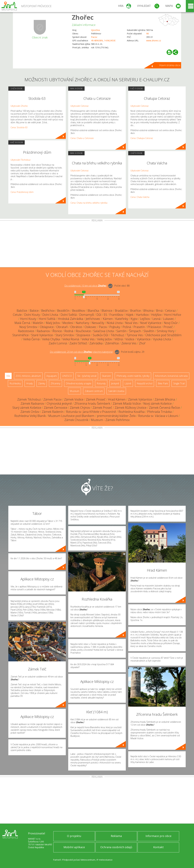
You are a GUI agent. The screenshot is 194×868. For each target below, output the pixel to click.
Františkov (116, 315)
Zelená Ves (129, 343)
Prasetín (139, 327)
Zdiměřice (112, 343)
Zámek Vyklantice (140, 399)
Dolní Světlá (69, 315)
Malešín (38, 323)
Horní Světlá (47, 319)
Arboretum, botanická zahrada (171, 376)
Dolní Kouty (32, 315)
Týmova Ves (135, 335)
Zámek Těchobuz (29, 399)
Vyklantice (144, 339)
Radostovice (26, 331)
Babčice (22, 311)
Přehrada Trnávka (159, 412)
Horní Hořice (173, 315)
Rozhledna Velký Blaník (30, 416)
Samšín (121, 331)
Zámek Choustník (76, 420)
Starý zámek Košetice (27, 408)
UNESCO (67, 376)
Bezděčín (63, 311)
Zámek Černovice (56, 408)
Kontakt (158, 847)
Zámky (42, 383)
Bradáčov (121, 311)
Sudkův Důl (100, 335)
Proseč (168, 327)
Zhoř (142, 343)
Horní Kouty (28, 319)
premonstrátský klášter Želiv (116, 416)
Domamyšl (87, 315)
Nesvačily (98, 323)
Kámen (108, 319)
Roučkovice (83, 331)
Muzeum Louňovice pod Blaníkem (71, 416)
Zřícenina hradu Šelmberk (92, 403)
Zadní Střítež (78, 343)
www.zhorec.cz (154, 40)
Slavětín (149, 331)
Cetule (17, 315)
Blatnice (107, 311)
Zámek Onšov (30, 412)
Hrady (29, 383)
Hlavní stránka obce (170, 65)
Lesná (156, 319)
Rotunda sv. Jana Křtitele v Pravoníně (91, 412)
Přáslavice (154, 327)
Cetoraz (170, 311)
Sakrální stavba (116, 391)
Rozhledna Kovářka (132, 412)
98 (147, 34)
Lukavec (169, 319)
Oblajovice (47, 327)
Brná (159, 311)
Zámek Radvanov (32, 403)
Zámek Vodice (74, 399)
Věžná (119, 339)
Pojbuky (115, 327)
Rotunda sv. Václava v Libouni (158, 416)
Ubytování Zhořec (19, 106)
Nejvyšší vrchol (145, 383)
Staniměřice (21, 335)
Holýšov (156, 315)
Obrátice (76, 327)
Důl (99, 315)
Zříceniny (55, 383)
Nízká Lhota (115, 323)
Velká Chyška (51, 339)
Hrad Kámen (117, 399)
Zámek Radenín (53, 412)
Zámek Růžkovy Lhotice (131, 408)
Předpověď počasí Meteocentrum (79, 860)
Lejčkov (145, 319)
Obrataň (62, 327)
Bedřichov (48, 311)
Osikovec (90, 327)
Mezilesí (68, 323)
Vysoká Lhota (162, 339)
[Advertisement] (97, 244)
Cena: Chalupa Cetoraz (142, 138)
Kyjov (134, 319)
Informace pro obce (158, 836)
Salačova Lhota (104, 331)
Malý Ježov (53, 323)
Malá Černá (22, 323)
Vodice (130, 339)
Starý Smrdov (65, 335)
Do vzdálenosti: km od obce (85, 286)
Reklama (116, 836)
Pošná (127, 327)
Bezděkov (79, 311)
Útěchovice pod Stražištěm (163, 335)
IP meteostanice (104, 860)
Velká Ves (88, 339)
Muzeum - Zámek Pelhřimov (110, 420)
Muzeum (74, 391)
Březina (148, 311)
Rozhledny (15, 383)
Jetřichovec (93, 319)
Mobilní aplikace (74, 847)
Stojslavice (83, 335)
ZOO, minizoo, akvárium (28, 376)
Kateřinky (122, 319)
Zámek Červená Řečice (164, 408)
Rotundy (101, 383)
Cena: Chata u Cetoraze (82, 138)
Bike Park (163, 383)
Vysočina (95, 30)
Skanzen (106, 376)
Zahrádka (96, 343)
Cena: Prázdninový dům (22, 192)
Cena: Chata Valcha (140, 197)
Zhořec (83, 17)
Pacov (94, 37)
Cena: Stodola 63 (19, 127)
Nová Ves (131, 323)
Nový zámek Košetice (158, 403)
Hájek (130, 315)
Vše (8, 376)
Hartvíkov (142, 315)
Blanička (93, 311)
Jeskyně (115, 383)
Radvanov (43, 331)
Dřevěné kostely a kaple (79, 383)
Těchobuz (117, 335)
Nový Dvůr (171, 323)
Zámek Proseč (96, 399)
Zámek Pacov (52, 399)
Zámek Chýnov (80, 408)
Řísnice (57, 331)
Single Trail (179, 383)
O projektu (74, 836)
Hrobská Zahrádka (71, 319)
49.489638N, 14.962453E (103, 40)
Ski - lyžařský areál (87, 376)
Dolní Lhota (50, 315)
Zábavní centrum (94, 391)
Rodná (69, 331)
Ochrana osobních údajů (116, 847)
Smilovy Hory (166, 331)
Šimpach (135, 331)
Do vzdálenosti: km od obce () (81, 352)
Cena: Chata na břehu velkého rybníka (89, 203)
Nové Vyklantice (151, 323)
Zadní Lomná (58, 343)
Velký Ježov (105, 339)
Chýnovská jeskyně (59, 403)
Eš (105, 315)
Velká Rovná (71, 339)
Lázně (128, 383)
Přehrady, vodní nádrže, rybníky (133, 376)
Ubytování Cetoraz (79, 106)
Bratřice (135, 311)
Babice (34, 311)
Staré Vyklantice (42, 335)
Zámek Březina (165, 399)
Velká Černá (31, 339)
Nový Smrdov (28, 327)
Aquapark (52, 376)
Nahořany (82, 323)
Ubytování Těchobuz (21, 160)
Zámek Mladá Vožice (127, 403)
